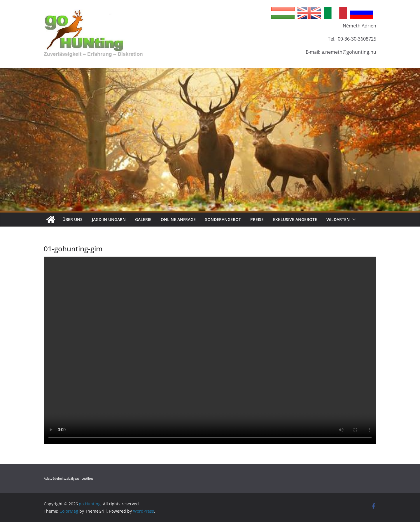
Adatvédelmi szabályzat (61, 478)
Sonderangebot (223, 219)
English (309, 13)
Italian (335, 13)
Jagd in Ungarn (109, 219)
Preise (257, 219)
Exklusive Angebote (295, 219)
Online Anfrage (178, 219)
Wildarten (338, 219)
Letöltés (87, 478)
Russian (362, 13)
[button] (353, 220)
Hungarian (283, 13)
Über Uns (72, 219)
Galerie (143, 219)
